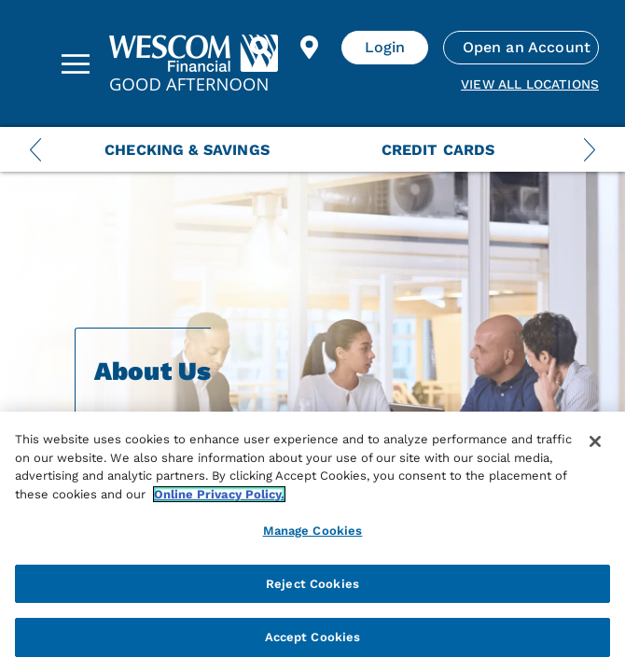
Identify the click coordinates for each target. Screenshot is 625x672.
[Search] (261, 48)
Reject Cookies (312, 584)
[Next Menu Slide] (590, 149)
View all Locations (530, 84)
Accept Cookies (313, 637)
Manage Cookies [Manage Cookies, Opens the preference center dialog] (313, 531)
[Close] (595, 441)
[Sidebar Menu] (76, 63)
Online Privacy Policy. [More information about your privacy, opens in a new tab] (219, 494)
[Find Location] (310, 48)
